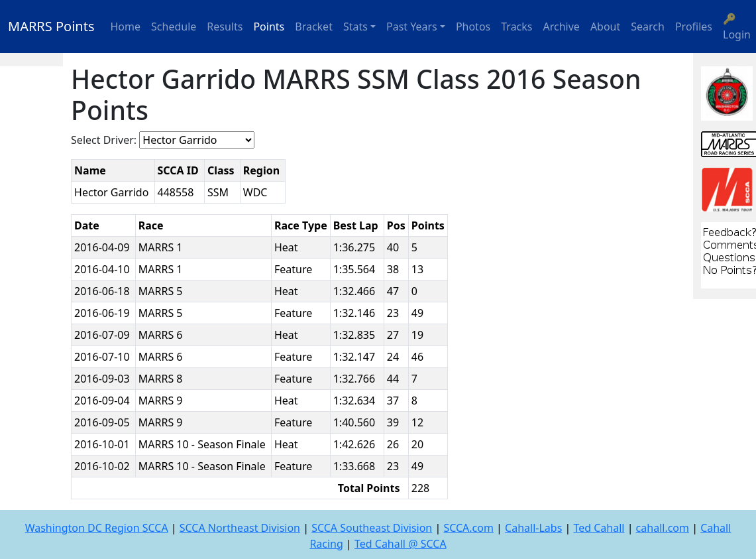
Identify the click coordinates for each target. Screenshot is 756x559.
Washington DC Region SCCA (97, 528)
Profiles (694, 27)
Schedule (174, 27)
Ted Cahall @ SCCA (401, 544)
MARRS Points (51, 26)
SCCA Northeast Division (240, 528)
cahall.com (663, 528)
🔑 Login (737, 27)
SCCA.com (468, 528)
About (605, 27)
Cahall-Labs (533, 528)
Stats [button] (355, 27)
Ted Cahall (599, 528)
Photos (473, 27)
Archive (562, 27)
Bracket (314, 27)
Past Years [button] (412, 27)
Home (126, 27)
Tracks (516, 27)
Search (648, 27)
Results (225, 27)
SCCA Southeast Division (372, 528)
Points (269, 27)
